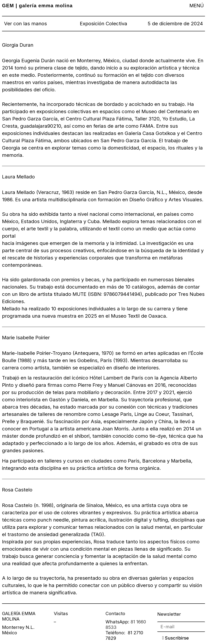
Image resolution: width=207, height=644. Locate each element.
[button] (197, 6)
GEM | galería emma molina (37, 6)
